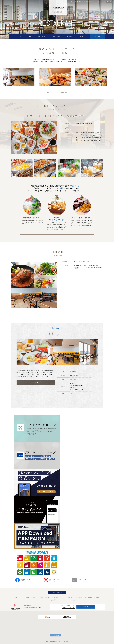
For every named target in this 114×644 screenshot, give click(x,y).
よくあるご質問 (74, 2)
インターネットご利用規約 (67, 597)
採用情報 (47, 597)
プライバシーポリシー (55, 597)
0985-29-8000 (68, 608)
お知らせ (67, 2)
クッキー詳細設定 (72, 600)
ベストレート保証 (24, 597)
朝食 (48, 92)
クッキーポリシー (62, 600)
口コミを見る (56, 635)
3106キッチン (64, 92)
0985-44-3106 (74, 375)
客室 (30, 36)
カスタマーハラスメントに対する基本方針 (48, 600)
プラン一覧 (86, 607)
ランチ (55, 92)
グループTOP (100, 2)
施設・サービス (57, 36)
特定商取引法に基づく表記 (80, 597)
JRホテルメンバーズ (34, 597)
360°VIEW (36, 383)
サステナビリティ (90, 2)
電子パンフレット (57, 593)
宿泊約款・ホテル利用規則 (94, 597)
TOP (19, 36)
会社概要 (42, 597)
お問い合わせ (82, 2)
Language (108, 2)
